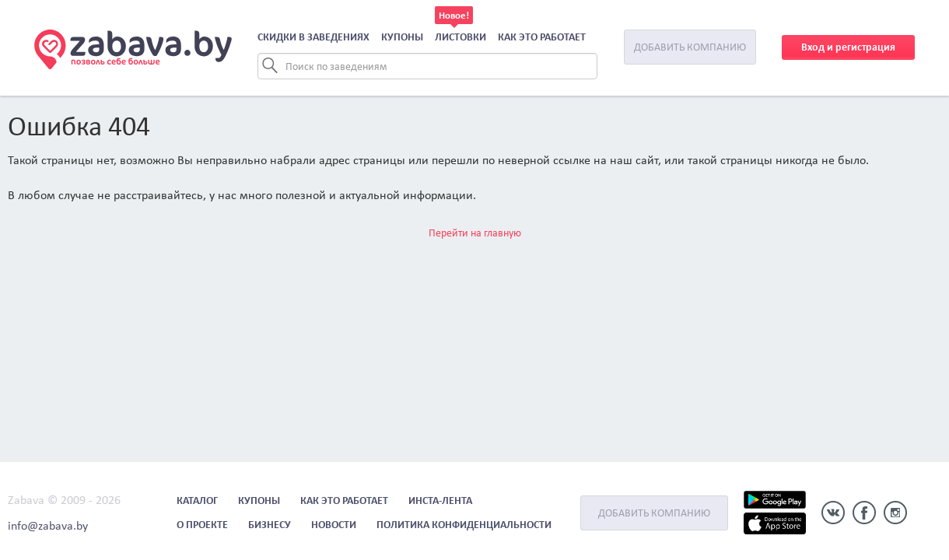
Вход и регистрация (848, 47)
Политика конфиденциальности (464, 525)
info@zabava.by (48, 525)
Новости (334, 525)
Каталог (197, 500)
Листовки (460, 37)
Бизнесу (270, 525)
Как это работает (542, 37)
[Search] (427, 66)
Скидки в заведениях (313, 37)
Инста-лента (440, 500)
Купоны (402, 37)
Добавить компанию (690, 47)
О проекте (202, 525)
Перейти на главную (475, 233)
